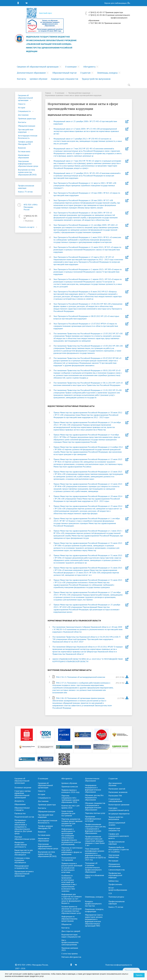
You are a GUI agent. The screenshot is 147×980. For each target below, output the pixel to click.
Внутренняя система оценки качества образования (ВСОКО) (27, 172)
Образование (20, 804)
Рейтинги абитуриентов (71, 957)
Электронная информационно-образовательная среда (28, 164)
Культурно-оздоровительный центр (119, 809)
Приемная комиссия (70, 787)
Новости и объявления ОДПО (94, 876)
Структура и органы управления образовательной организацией (23, 794)
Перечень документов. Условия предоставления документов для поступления (72, 822)
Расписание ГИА (115, 796)
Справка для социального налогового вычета (119, 836)
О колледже (71, 67)
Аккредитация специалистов (65, 79)
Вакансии (22, 148)
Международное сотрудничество (22, 867)
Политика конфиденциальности (119, 965)
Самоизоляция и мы (117, 870)
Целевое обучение (38, 79)
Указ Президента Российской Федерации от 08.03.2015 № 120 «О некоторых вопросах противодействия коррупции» (86, 317)
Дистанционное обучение (115, 784)
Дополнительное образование (31, 73)
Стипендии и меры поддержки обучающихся (22, 860)
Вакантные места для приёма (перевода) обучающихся (24, 852)
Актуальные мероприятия (119, 814)
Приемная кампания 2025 (70, 949)
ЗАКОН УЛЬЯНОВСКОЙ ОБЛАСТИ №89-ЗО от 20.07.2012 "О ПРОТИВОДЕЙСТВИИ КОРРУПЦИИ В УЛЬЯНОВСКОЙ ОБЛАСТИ (88, 660)
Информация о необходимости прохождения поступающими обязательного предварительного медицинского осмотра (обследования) (71, 837)
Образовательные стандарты (22, 809)
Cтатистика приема (69, 954)
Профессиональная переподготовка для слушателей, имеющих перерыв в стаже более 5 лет (95, 841)
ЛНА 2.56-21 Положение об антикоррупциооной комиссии (80, 677)
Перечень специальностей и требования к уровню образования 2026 (70, 799)
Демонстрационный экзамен (117, 824)
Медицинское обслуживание (114, 865)
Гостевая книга (24, 151)
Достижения (23, 115)
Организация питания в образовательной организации (24, 874)
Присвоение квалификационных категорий (93, 819)
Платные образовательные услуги (25, 838)
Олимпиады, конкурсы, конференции (94, 910)
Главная (48, 93)
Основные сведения (23, 787)
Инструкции (113, 861)
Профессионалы (115, 884)
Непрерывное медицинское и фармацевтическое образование (93, 789)
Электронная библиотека (114, 856)
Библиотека (113, 881)
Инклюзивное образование (24, 156)
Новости (22, 104)
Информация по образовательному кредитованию (69, 919)
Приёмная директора (27, 119)
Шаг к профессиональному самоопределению (70, 942)
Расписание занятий (117, 789)
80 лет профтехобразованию (118, 889)
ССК (110, 893)
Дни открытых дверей (71, 931)
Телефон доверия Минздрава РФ (25, 143)
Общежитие (66, 924)
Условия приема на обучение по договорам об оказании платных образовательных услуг (71, 910)
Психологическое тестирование (69, 859)
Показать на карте (28, 227)
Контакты (21, 79)
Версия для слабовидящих (117, 3)
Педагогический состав (24, 817)
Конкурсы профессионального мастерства (93, 904)
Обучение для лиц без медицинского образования (94, 797)
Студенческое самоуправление (115, 800)
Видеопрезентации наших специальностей (71, 936)
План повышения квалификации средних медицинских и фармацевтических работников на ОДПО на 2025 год (95, 854)
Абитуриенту (89, 67)
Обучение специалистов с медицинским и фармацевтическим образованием (95, 806)
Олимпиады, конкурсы (107, 73)
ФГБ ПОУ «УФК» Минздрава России (31, 207)
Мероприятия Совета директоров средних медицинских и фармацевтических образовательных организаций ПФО (94, 920)
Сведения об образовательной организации (38, 67)
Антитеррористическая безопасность (28, 137)
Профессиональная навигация (26, 187)
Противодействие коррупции (26, 131)
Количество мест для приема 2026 (70, 807)
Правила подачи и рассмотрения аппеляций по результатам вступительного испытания (72, 868)
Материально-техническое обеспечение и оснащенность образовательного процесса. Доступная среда (23, 827)
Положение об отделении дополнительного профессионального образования (93, 867)
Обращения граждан (27, 126)
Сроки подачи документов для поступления (68, 813)
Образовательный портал (65, 73)
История (22, 108)
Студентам (85, 73)
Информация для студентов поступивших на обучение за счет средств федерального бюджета (72, 899)
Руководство (20, 813)
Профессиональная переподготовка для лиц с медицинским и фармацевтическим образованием (95, 829)
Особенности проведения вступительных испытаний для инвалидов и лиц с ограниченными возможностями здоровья (69, 883)
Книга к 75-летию (25, 192)
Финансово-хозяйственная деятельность (21, 845)
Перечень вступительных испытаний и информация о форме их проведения (72, 851)
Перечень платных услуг (95, 813)
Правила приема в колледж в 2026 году (70, 791)
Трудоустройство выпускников (96, 79)
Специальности (24, 111)
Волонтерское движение (119, 805)
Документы (19, 801)
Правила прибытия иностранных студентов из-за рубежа (119, 849)
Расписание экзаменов (118, 792)
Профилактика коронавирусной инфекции (115, 875)
